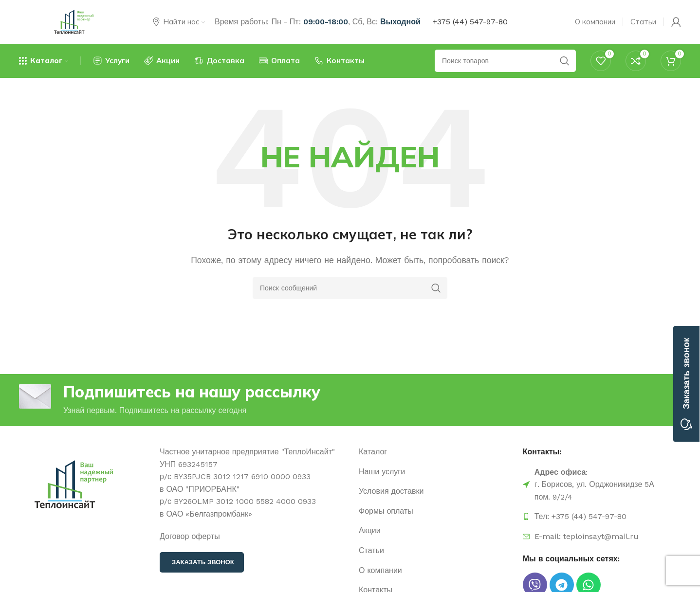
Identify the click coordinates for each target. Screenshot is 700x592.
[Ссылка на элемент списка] (436, 452)
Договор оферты (190, 536)
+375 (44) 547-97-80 (470, 22)
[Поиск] (350, 288)
